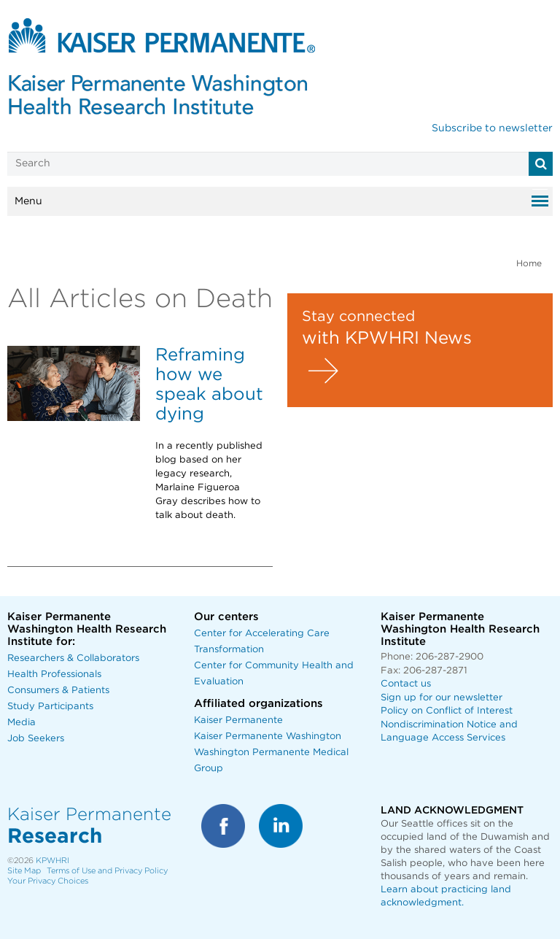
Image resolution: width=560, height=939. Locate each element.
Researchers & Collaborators (73, 658)
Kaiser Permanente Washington (268, 737)
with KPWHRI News (387, 339)
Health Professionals (54, 675)
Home (529, 263)
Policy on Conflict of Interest (447, 711)
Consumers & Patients (58, 691)
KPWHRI (52, 861)
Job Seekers (36, 739)
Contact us (406, 684)
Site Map (24, 871)
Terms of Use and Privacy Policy (107, 871)
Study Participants (50, 707)
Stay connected (358, 317)
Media (22, 723)
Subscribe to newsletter (492, 128)
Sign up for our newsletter (442, 698)
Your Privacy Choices (48, 881)
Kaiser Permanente (238, 720)
